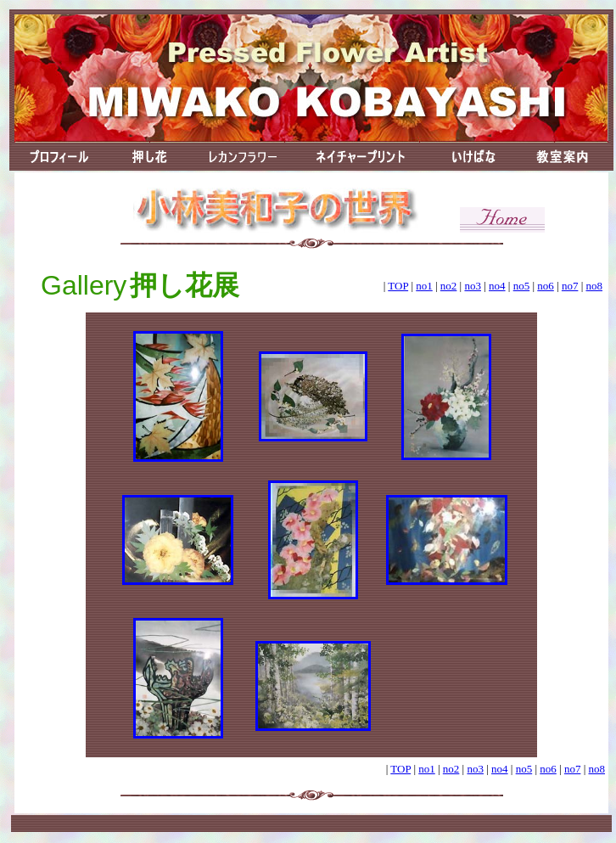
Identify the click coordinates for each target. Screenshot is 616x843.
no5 (522, 286)
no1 (424, 286)
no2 (449, 286)
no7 (570, 286)
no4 (497, 286)
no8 (595, 286)
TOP (398, 286)
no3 (473, 286)
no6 (546, 286)
